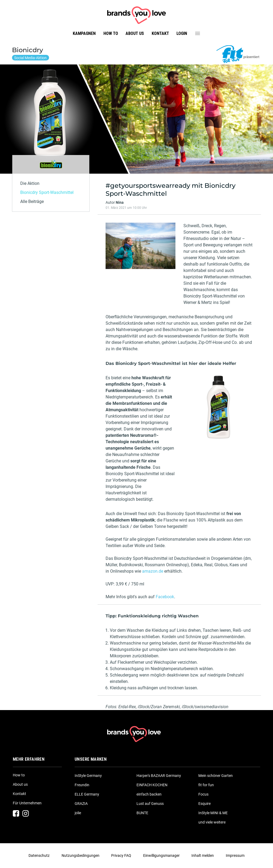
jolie (78, 813)
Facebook (165, 597)
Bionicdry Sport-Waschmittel (47, 192)
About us (135, 33)
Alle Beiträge (32, 201)
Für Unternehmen (27, 803)
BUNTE (142, 813)
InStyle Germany (88, 776)
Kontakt (160, 33)
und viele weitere (212, 822)
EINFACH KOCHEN (152, 785)
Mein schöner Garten (216, 776)
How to (111, 33)
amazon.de (153, 571)
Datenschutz (39, 855)
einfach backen (149, 794)
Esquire (204, 804)
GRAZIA (81, 804)
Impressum (235, 855)
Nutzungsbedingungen (81, 855)
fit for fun (206, 785)
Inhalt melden (203, 855)
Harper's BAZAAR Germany (159, 776)
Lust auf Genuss (150, 804)
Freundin (82, 785)
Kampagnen (84, 33)
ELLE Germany (87, 794)
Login (182, 33)
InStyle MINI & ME (213, 813)
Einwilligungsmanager (161, 855)
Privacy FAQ (121, 855)
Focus (203, 794)
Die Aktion (30, 183)
